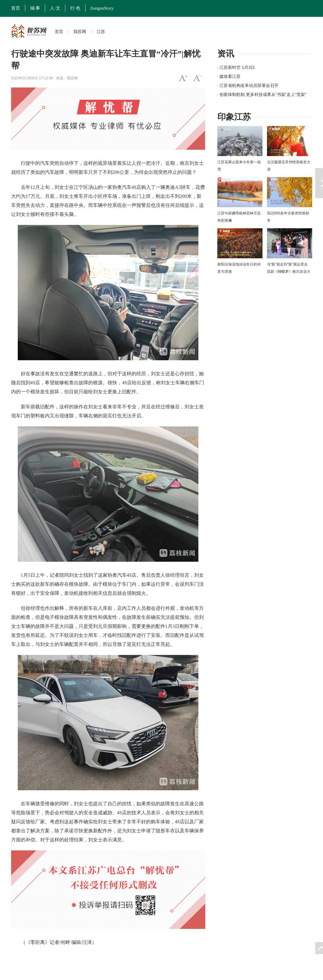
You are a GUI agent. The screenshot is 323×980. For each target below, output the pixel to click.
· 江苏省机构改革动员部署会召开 (248, 85)
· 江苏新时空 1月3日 (236, 67)
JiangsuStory (102, 8)
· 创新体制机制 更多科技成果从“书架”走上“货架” (262, 94)
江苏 (101, 32)
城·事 (35, 8)
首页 (16, 8)
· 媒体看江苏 (229, 76)
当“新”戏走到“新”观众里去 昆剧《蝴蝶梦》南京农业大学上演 (289, 272)
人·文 (55, 8)
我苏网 (80, 32)
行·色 (75, 8)
